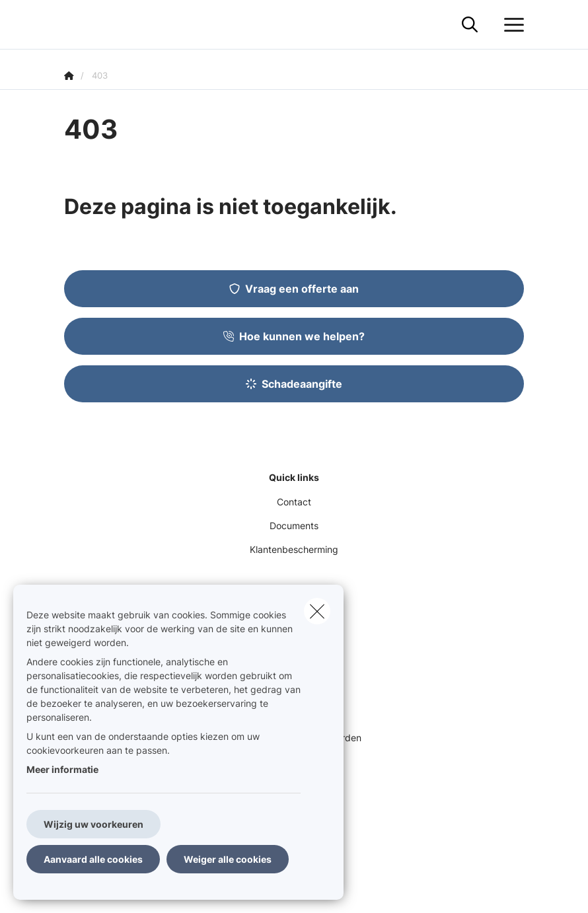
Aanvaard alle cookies (93, 859)
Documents (294, 526)
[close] (317, 611)
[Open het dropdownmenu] (511, 25)
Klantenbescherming (294, 549)
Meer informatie (62, 769)
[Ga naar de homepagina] (72, 25)
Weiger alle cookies (228, 859)
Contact (294, 502)
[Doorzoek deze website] (470, 25)
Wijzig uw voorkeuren (93, 824)
